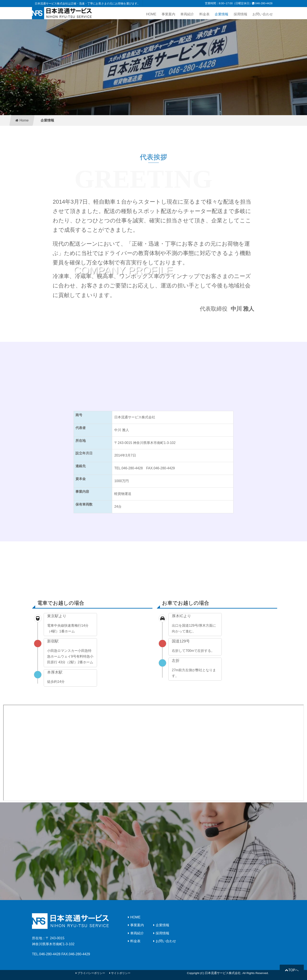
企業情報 (222, 14)
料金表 (204, 14)
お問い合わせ (263, 14)
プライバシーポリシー (91, 973)
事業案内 (168, 14)
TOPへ (292, 970)
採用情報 (240, 14)
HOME (151, 14)
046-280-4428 (262, 3)
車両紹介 (187, 14)
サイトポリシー (120, 973)
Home (22, 120)
